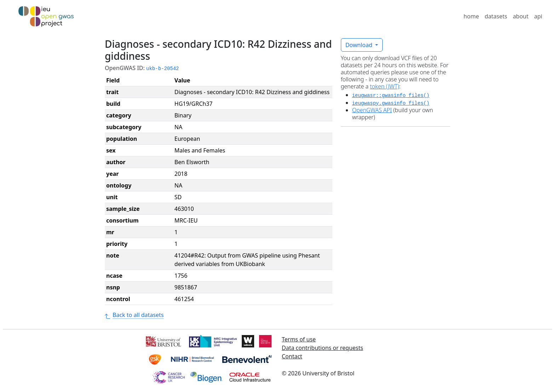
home (471, 16)
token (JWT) (385, 86)
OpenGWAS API (372, 110)
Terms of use (299, 339)
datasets (496, 16)
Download (360, 45)
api (538, 16)
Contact (292, 356)
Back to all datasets (134, 315)
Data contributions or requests (322, 348)
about (521, 16)
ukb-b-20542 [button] (162, 69)
